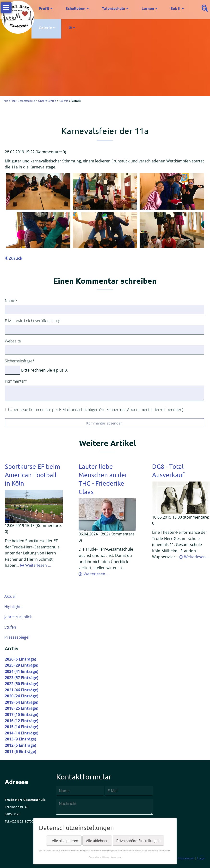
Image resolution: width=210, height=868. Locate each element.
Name (13, 301)
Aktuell (10, 596)
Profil (44, 8)
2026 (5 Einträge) (20, 659)
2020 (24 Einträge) (22, 696)
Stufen (10, 627)
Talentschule (113, 8)
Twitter (18, 114)
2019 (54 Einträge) (22, 702)
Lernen (148, 8)
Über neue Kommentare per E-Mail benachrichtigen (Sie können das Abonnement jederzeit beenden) (96, 410)
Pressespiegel (17, 637)
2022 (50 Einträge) (22, 684)
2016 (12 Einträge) (22, 721)
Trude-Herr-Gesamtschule (19, 101)
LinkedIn (28, 114)
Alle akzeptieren (65, 841)
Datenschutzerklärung (99, 857)
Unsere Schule (47, 101)
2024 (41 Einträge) (22, 672)
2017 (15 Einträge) (22, 715)
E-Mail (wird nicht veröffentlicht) (33, 321)
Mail (47, 114)
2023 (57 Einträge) (22, 678)
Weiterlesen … (38, 565)
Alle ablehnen (97, 841)
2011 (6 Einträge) (20, 752)
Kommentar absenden (104, 423)
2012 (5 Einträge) (20, 746)
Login (201, 858)
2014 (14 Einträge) (22, 733)
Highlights (13, 607)
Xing (37, 114)
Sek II (176, 8)
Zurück (16, 258)
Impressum (186, 858)
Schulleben (75, 8)
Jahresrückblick (18, 617)
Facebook (9, 114)
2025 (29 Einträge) (22, 665)
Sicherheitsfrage (20, 361)
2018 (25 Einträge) (22, 708)
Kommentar (16, 381)
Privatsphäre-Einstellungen (138, 841)
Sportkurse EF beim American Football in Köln (32, 475)
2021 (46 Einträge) (22, 690)
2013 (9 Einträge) (20, 739)
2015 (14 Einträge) (22, 727)
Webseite (13, 341)
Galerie (45, 28)
